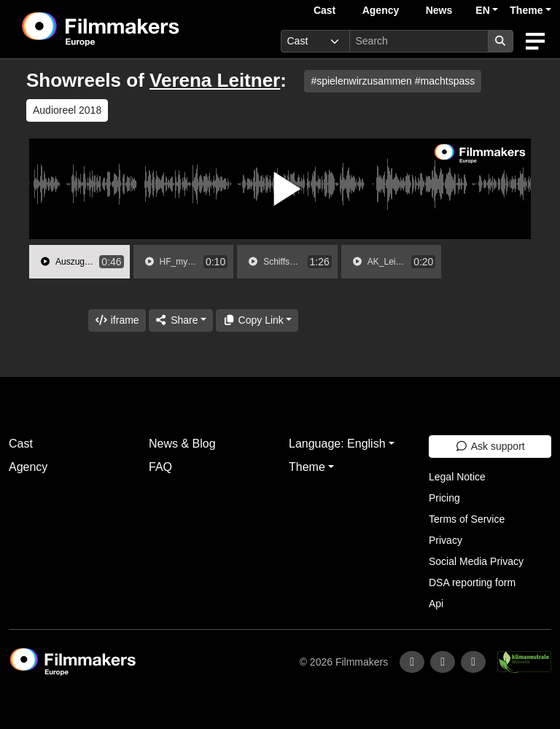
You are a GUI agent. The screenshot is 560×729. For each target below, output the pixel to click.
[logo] (136, 29)
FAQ (160, 467)
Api (436, 604)
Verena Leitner (215, 80)
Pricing (444, 498)
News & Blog (182, 444)
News (439, 10)
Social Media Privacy (476, 561)
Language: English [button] (337, 444)
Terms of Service (467, 519)
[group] (79, 262)
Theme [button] (526, 10)
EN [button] (482, 10)
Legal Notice (457, 477)
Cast (324, 10)
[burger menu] (535, 41)
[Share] (181, 320)
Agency (381, 10)
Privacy (446, 540)
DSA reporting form (472, 582)
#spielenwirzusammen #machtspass (393, 81)
